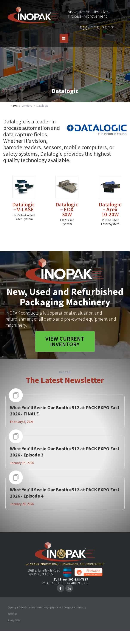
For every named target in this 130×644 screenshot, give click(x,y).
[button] (64, 38)
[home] (32, 14)
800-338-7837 (97, 28)
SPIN (18, 620)
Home (14, 106)
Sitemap (13, 614)
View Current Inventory (65, 341)
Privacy (82, 607)
